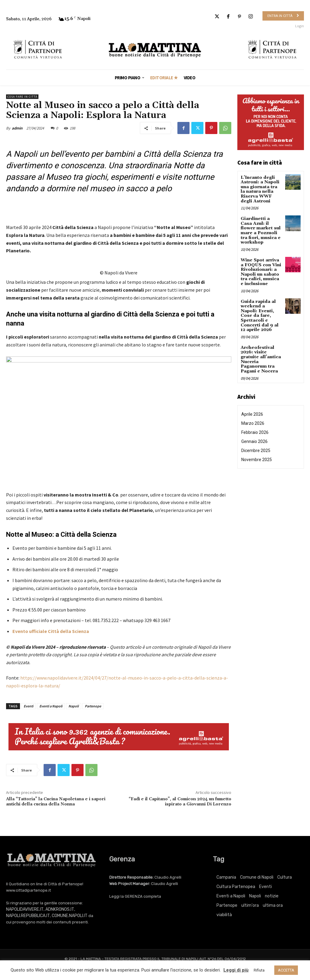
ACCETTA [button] (286, 970)
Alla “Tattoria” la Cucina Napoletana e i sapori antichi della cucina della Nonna (56, 802)
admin (17, 128)
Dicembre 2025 (256, 448)
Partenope (93, 706)
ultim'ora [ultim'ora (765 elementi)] (250, 905)
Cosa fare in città (22, 97)
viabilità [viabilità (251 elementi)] (224, 915)
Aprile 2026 (252, 412)
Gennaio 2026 (254, 439)
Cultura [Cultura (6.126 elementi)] (285, 877)
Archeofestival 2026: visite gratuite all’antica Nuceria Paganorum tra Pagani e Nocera (261, 357)
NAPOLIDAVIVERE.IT (25, 909)
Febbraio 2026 (255, 430)
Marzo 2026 (253, 421)
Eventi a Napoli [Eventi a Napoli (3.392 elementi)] (231, 896)
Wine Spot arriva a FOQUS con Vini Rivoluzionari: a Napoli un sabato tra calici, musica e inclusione (261, 271)
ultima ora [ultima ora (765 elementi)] (273, 905)
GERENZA (134, 896)
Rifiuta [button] (259, 970)
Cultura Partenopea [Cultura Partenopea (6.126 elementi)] (236, 887)
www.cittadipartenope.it (28, 890)
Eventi (28, 706)
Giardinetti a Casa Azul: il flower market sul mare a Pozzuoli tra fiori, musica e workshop (261, 230)
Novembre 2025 (257, 457)
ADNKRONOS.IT (60, 909)
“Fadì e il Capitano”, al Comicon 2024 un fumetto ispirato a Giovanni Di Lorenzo (180, 802)
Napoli (74, 706)
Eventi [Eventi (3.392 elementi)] (265, 887)
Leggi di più (236, 970)
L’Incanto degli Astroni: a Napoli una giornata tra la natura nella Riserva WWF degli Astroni (260, 189)
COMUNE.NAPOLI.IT (70, 916)
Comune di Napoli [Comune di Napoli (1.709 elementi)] (257, 877)
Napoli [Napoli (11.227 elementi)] (255, 896)
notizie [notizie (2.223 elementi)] (272, 896)
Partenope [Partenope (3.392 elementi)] (227, 905)
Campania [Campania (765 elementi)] (226, 877)
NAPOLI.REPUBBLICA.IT (28, 916)
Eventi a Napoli (51, 706)
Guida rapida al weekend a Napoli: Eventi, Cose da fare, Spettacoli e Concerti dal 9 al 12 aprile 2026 (259, 314)
